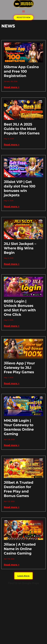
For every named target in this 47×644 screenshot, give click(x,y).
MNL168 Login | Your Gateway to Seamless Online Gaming (19, 427)
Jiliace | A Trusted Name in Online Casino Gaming (20, 549)
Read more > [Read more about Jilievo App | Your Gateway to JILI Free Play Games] (12, 383)
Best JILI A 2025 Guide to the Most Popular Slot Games (22, 129)
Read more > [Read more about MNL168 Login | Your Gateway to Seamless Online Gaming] (12, 445)
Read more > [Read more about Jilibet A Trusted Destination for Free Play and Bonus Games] (12, 507)
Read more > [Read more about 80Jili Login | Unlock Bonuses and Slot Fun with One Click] (12, 326)
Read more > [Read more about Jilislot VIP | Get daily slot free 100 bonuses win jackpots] (12, 206)
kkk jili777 (23, 614)
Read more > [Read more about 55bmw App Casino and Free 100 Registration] (12, 87)
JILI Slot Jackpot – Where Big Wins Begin (20, 248)
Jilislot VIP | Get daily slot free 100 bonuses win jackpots (20, 188)
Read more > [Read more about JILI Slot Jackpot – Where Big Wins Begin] (12, 264)
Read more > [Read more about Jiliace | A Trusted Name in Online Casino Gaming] (12, 565)
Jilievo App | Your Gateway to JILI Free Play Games (19, 368)
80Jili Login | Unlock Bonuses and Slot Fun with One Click (20, 308)
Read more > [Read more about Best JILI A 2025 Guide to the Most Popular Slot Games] (12, 145)
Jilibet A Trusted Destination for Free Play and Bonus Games (19, 489)
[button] (24, 11)
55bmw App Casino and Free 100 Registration (21, 71)
